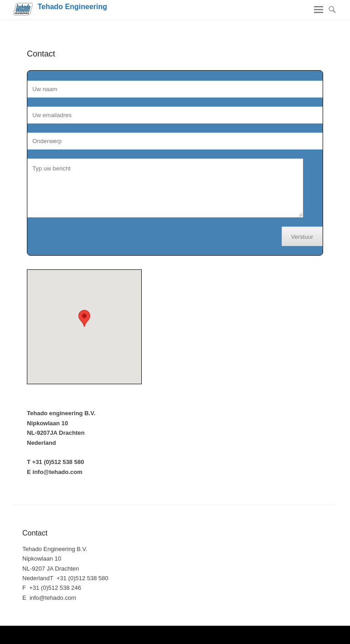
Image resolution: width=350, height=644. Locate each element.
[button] (84, 318)
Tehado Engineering (72, 7)
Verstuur (302, 237)
